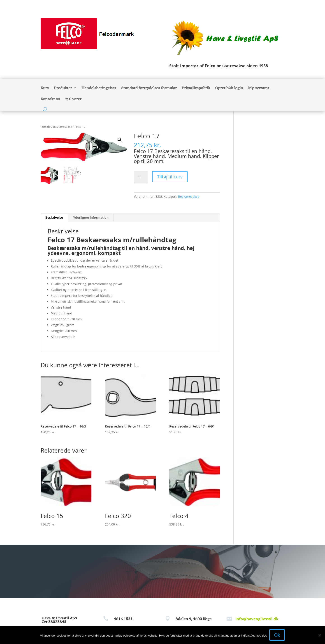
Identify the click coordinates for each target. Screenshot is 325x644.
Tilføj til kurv (170, 177)
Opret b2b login (229, 88)
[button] (120, 140)
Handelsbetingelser (99, 88)
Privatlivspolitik (196, 88)
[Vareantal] (141, 177)
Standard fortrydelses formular (149, 88)
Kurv (45, 88)
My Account (259, 88)
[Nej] (319, 635)
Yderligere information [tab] (91, 217)
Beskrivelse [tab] (54, 217)
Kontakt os (50, 99)
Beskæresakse (63, 127)
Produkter (63, 88)
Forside (46, 127)
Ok (277, 635)
